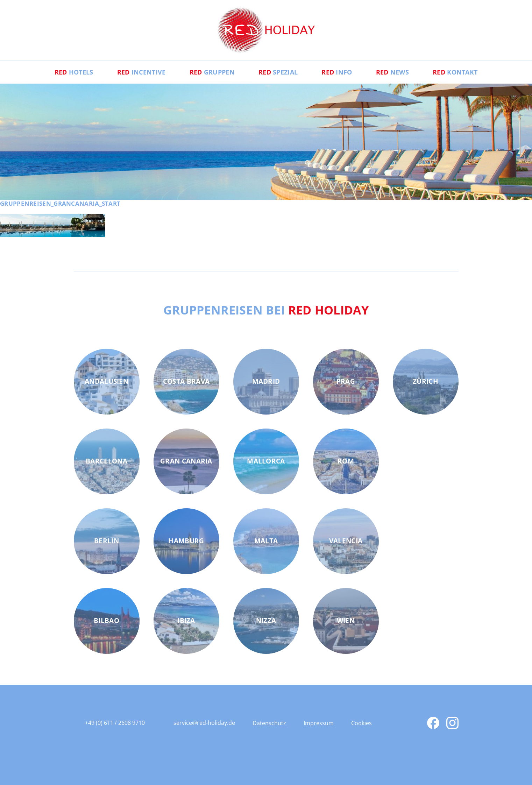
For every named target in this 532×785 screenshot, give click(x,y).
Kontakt (455, 72)
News (392, 72)
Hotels (74, 72)
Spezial (278, 72)
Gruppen (212, 72)
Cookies (361, 723)
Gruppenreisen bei (266, 310)
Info (337, 72)
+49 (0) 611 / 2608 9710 (115, 723)
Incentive (141, 72)
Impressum (319, 723)
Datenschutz (269, 723)
